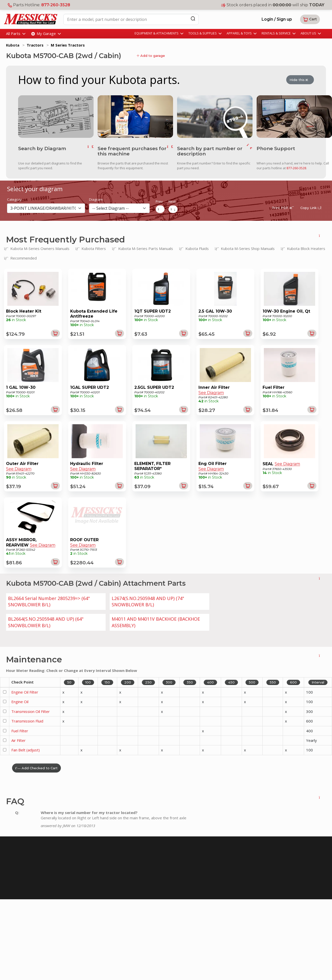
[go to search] (250, 151)
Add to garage (151, 56)
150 (107, 682)
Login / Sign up (277, 19)
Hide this (300, 80)
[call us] (294, 116)
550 (273, 682)
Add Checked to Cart (36, 768)
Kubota (13, 45)
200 (128, 682)
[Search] (193, 18)
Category (14, 199)
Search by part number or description (210, 151)
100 (88, 682)
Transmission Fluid (27, 720)
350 (190, 682)
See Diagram (211, 392)
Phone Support (276, 148)
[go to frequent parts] (170, 151)
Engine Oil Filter (25, 692)
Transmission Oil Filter (31, 711)
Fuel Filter (20, 730)
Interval (318, 682)
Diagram (96, 199)
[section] (46, 208)
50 (69, 682)
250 (148, 682)
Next (172, 201)
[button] (310, 19)
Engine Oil (20, 701)
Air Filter (18, 740)
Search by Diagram (42, 148)
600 (293, 682)
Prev (159, 201)
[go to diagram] (56, 116)
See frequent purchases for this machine (132, 151)
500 (252, 682)
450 (231, 682)
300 (169, 682)
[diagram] (119, 208)
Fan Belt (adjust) (26, 750)
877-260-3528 (56, 5)
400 (210, 682)
